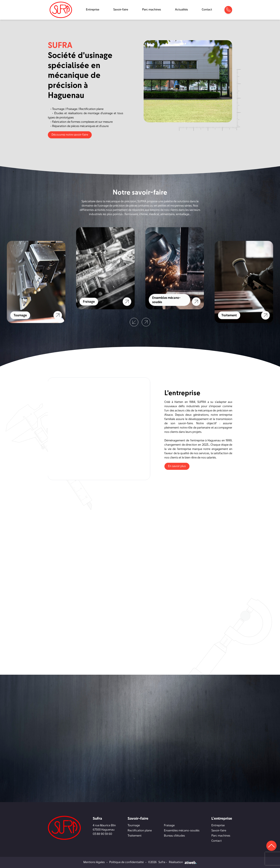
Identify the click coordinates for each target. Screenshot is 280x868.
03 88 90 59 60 (102, 834)
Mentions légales (94, 862)
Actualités (181, 10)
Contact (207, 10)
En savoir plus (179, 466)
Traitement (135, 836)
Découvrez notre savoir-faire (70, 135)
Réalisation (183, 862)
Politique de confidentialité (126, 862)
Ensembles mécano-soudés (182, 831)
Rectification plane (140, 831)
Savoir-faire (121, 10)
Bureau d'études (174, 836)
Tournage (134, 826)
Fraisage (169, 826)
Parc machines (152, 10)
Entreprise (93, 10)
